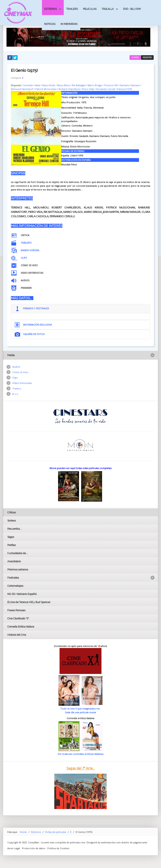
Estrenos (51, 9)
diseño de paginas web (134, 842)
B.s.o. (16, 394)
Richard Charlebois (69, 89)
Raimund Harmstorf (22, 89)
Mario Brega (95, 85)
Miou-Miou (64, 85)
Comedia (28, 85)
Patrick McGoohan (46, 89)
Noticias (50, 24)
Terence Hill (111, 85)
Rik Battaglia (79, 85)
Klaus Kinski (49, 85)
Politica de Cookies (58, 848)
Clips (15, 378)
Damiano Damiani (130, 85)
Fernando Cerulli (106, 89)
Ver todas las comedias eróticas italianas (80, 754)
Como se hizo (20, 372)
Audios (16, 367)
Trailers (72, 9)
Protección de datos (34, 848)
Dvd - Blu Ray (132, 9)
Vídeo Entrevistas (22, 383)
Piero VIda (88, 89)
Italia (37, 85)
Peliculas (90, 9)
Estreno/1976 (125, 89)
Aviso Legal (14, 848)
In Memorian (69, 24)
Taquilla (108, 9)
